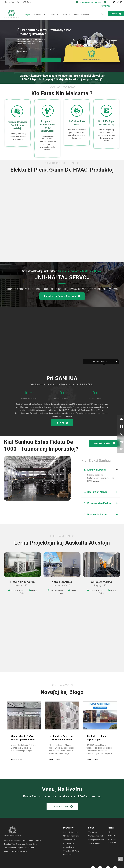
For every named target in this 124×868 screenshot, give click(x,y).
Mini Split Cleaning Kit (71, 836)
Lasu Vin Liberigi (95, 470)
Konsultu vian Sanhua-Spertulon (62, 296)
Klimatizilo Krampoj (71, 832)
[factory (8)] (37, 478)
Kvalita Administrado (96, 836)
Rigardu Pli (17, 759)
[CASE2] (62, 565)
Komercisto (112, 839)
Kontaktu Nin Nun (105, 443)
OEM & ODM (92, 832)
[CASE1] (23, 565)
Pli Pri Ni (62, 423)
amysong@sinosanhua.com (90, 2)
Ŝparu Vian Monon (96, 492)
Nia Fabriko (112, 836)
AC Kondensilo (69, 847)
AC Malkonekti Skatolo (72, 851)
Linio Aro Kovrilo (69, 840)
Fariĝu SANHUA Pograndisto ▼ (51, 59)
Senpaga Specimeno (96, 840)
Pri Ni (109, 832)
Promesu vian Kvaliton (98, 503)
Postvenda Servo (95, 515)
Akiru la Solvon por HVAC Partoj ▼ (27, 59)
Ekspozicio (112, 842)
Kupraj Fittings (69, 843)
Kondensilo (67, 855)
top (120, 859)
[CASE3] (101, 565)
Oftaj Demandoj (94, 843)
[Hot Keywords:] (103, 14)
